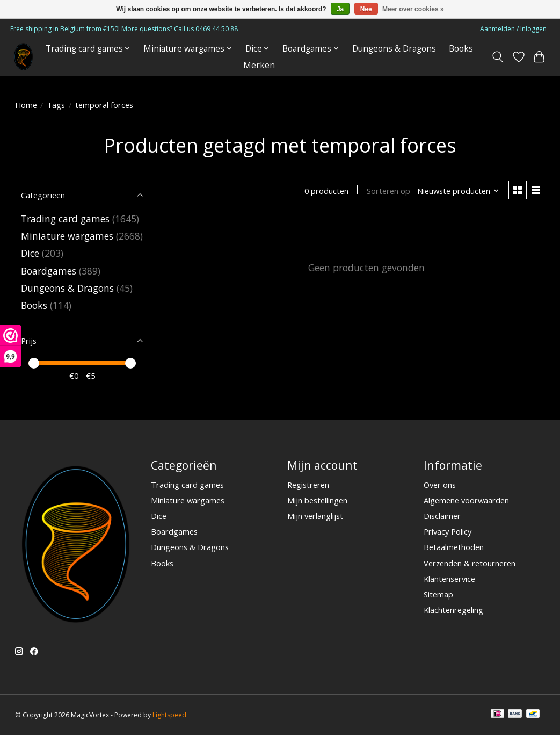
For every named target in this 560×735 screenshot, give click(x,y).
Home (26, 105)
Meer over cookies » (413, 9)
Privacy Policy (448, 531)
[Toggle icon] (497, 57)
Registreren (308, 485)
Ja (340, 9)
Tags (56, 105)
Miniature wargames (67, 236)
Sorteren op (388, 191)
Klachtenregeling (453, 610)
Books (461, 49)
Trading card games (65, 219)
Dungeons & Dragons (394, 49)
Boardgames (49, 271)
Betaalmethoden (454, 547)
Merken (259, 65)
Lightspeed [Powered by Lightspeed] (169, 715)
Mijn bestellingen (317, 500)
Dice (30, 253)
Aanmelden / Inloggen (513, 29)
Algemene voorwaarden (466, 500)
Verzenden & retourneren (470, 563)
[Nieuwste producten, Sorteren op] (458, 191)
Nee (366, 9)
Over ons (440, 485)
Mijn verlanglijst (315, 516)
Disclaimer (442, 516)
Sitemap (438, 594)
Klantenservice (449, 579)
